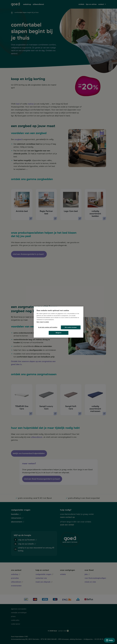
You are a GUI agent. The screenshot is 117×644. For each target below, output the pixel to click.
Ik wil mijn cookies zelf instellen (47, 327)
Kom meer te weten (43, 322)
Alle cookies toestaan (71, 327)
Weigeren (58, 333)
